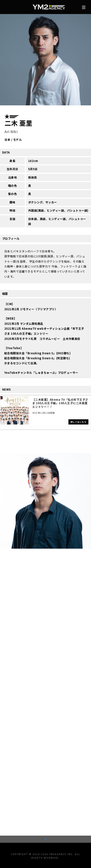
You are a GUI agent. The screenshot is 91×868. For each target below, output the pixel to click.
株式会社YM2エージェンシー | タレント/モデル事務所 (49, 7)
